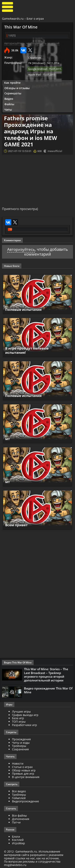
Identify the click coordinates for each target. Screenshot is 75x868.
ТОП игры (19, 721)
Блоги (16, 836)
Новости (18, 763)
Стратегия (34, 58)
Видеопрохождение (25, 800)
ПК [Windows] (36, 63)
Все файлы (19, 815)
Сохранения (20, 748)
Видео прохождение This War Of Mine (48, 689)
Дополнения (21, 818)
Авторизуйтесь (21, 249)
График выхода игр (25, 714)
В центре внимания (26, 776)
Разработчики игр (24, 724)
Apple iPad (34, 74)
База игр (18, 717)
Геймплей (19, 797)
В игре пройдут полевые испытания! (29, 350)
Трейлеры (19, 794)
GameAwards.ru (13, 19)
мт (8, 439)
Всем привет (17, 525)
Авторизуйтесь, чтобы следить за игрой (32, 43)
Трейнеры (19, 745)
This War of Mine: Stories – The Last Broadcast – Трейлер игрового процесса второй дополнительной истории (46, 674)
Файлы (9, 104)
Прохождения (21, 738)
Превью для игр (23, 773)
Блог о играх (35, 19)
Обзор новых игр (24, 769)
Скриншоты (13, 93)
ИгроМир (18, 842)
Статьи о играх (22, 766)
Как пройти (12, 82)
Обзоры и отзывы (17, 88)
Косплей (18, 839)
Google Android (37, 69)
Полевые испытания (25, 309)
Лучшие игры (21, 711)
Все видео (19, 790)
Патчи (16, 822)
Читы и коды (21, 742)
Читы (8, 109)
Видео (9, 98)
